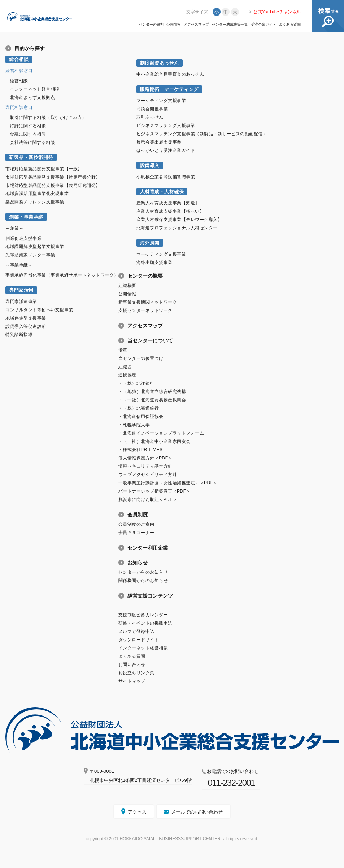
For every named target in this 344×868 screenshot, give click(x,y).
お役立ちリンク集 (136, 673)
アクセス (137, 812)
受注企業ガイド (264, 25)
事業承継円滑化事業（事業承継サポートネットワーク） (62, 275)
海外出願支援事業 (154, 263)
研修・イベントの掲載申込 (145, 623)
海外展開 (150, 243)
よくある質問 (290, 25)
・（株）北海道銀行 (139, 408)
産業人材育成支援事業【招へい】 (170, 211)
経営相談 (19, 81)
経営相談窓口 (19, 71)
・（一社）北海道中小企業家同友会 (154, 441)
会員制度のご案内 (136, 524)
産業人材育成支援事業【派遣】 (168, 203)
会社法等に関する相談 (32, 142)
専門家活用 (21, 290)
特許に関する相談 (28, 126)
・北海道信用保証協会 (141, 417)
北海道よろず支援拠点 (32, 97)
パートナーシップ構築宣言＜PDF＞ (154, 491)
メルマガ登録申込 (136, 631)
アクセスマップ (196, 25)
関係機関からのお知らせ (143, 581)
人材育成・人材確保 (162, 192)
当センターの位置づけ (141, 358)
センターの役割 (151, 25)
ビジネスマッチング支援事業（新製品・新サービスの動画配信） (202, 134)
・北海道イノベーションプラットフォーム (161, 433)
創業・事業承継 (26, 217)
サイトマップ (132, 681)
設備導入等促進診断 (26, 326)
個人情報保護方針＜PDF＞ (145, 458)
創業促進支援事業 (23, 238)
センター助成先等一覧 (230, 25)
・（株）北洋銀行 (136, 383)
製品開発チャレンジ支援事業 (35, 202)
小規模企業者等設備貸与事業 (166, 177)
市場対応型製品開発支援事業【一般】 (44, 169)
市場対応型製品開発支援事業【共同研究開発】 (53, 185)
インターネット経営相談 (35, 89)
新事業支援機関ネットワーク (148, 302)
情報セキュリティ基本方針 (145, 466)
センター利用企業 (148, 548)
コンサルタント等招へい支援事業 (39, 310)
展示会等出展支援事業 (159, 142)
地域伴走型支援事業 (26, 318)
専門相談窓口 (19, 107)
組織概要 (127, 286)
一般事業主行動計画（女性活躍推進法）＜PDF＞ (168, 483)
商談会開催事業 (152, 109)
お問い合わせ (132, 665)
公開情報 (174, 25)
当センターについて (150, 340)
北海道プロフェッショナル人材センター (177, 228)
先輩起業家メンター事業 (30, 255)
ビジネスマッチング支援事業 (166, 125)
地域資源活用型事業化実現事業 (37, 194)
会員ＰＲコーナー (136, 533)
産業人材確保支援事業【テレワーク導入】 (179, 220)
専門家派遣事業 (21, 301)
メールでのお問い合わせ (197, 812)
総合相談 (19, 59)
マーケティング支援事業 (161, 101)
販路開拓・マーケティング (169, 89)
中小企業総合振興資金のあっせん (170, 74)
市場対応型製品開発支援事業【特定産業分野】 (53, 177)
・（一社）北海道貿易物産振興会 (152, 400)
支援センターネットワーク (145, 310)
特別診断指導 (19, 335)
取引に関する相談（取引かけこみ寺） (48, 118)
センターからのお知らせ (143, 572)
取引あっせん (150, 117)
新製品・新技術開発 (31, 157)
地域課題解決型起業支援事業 (35, 247)
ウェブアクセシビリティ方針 (148, 475)
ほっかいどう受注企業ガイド (166, 150)
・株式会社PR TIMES (141, 450)
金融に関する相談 (28, 134)
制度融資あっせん (160, 63)
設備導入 (150, 165)
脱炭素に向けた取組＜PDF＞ (148, 499)
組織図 (125, 367)
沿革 (123, 350)
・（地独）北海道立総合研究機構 (152, 392)
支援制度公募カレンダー (143, 615)
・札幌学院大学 (134, 425)
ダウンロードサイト (139, 640)
